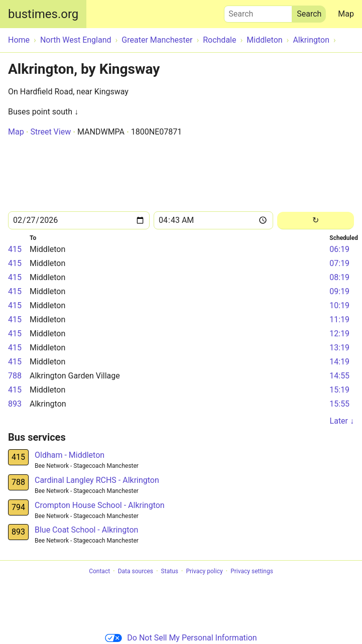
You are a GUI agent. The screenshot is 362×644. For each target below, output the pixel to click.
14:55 (339, 376)
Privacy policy (204, 571)
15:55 (339, 404)
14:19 (339, 362)
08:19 (339, 277)
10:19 (339, 305)
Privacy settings (252, 571)
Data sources (136, 571)
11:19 (339, 319)
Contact (99, 571)
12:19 (339, 334)
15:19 (339, 390)
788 (15, 376)
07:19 (339, 263)
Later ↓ (342, 421)
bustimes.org (43, 14)
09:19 (339, 291)
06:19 (339, 249)
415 (15, 249)
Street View (50, 132)
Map (346, 14)
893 (15, 404)
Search (258, 12)
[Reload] (316, 221)
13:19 (339, 348)
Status (170, 571)
